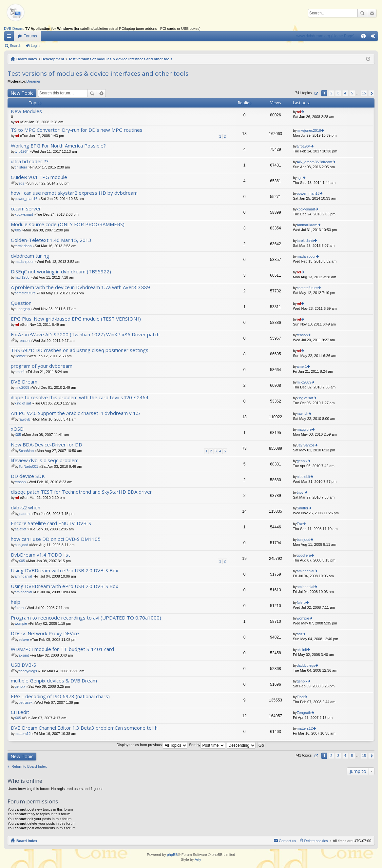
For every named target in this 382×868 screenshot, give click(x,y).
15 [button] (364, 93)
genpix (302, 461)
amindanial (23, 576)
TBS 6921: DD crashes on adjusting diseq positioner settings (80, 350)
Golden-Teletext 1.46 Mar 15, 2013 (51, 240)
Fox (300, 524)
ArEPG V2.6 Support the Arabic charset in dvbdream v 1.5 (75, 413)
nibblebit (304, 477)
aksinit (24, 655)
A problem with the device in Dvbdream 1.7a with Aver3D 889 (80, 287)
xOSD (17, 429)
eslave (24, 640)
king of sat (23, 403)
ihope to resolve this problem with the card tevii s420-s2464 (80, 397)
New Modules (26, 111)
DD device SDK (28, 476)
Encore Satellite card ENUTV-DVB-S (51, 523)
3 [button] (338, 93)
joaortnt (25, 514)
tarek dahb (23, 246)
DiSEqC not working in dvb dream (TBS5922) (61, 272)
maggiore (304, 429)
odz (300, 634)
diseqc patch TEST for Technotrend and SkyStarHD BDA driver (81, 492)
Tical (301, 697)
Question (21, 303)
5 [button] (352, 93)
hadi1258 (22, 277)
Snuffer (303, 508)
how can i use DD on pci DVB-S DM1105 (56, 539)
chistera (21, 167)
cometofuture (25, 293)
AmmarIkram (307, 225)
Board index (27, 59)
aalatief (20, 529)
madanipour (24, 262)
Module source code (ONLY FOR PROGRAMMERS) (68, 224)
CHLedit (20, 712)
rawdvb (24, 419)
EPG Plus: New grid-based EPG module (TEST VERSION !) (76, 319)
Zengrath (304, 713)
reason (24, 341)
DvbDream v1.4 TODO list (40, 555)
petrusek (26, 702)
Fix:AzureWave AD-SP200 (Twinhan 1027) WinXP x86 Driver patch (85, 335)
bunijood (22, 545)
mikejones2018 (309, 130)
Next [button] (371, 93)
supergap (22, 309)
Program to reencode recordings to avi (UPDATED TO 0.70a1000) (86, 618)
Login (35, 46)
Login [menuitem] (375, 37)
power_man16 (26, 199)
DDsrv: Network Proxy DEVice (45, 633)
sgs (21, 183)
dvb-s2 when (26, 508)
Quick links (10, 37)
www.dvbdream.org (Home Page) (325, 36)
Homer (20, 356)
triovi (301, 492)
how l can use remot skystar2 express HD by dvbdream (74, 193)
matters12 (23, 734)
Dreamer (33, 81)
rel (17, 122)
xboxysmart (24, 214)
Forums (30, 36)
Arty (198, 859)
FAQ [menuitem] (365, 37)
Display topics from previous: (152, 745)
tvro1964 (22, 151)
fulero (19, 608)
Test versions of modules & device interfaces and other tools (121, 59)
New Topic (22, 93)
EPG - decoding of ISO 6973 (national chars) (60, 696)
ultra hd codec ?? (30, 161)
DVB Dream (14, 29)
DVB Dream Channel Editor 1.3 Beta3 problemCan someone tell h (84, 728)
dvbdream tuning (30, 256)
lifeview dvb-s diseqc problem (45, 460)
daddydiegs (28, 671)
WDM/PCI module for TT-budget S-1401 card (62, 649)
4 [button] (345, 93)
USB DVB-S (23, 665)
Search (362, 13)
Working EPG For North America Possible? (58, 146)
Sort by (207, 745)
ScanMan (26, 451)
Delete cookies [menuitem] (316, 841)
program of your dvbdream (42, 366)
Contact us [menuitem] (287, 841)
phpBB (172, 855)
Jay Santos (306, 445)
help (16, 602)
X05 (18, 230)
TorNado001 (29, 466)
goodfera (304, 555)
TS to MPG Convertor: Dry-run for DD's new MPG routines (77, 130)
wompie (21, 623)
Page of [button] (316, 93)
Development (53, 59)
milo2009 (22, 387)
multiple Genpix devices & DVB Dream (54, 681)
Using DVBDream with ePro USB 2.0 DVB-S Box (65, 571)
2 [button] (331, 93)
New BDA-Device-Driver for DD (47, 445)
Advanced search (372, 13)
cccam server (26, 209)
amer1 (20, 372)
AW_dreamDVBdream (315, 162)
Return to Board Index (29, 766)
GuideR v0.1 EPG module (39, 177)
